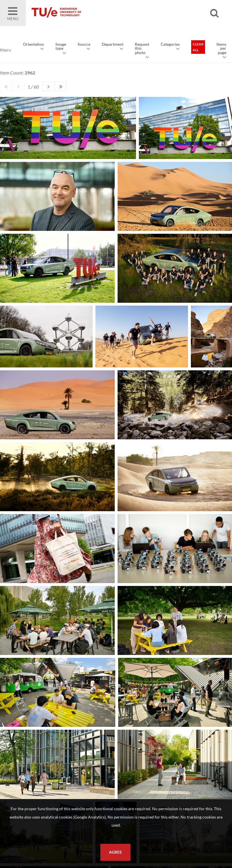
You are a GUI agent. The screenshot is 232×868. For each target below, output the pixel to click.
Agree (115, 852)
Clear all (198, 47)
